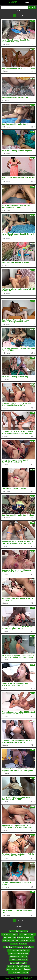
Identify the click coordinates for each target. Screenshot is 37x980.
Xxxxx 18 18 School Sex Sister (19, 966)
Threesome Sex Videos (11, 941)
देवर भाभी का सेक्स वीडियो (25, 937)
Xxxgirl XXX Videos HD (18, 963)
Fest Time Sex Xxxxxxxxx (18, 960)
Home (7, 978)
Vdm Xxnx (23, 944)
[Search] (14, 7)
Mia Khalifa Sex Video (27, 934)
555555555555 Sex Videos (19, 953)
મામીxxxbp (14, 944)
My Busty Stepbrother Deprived (18, 950)
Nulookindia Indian (28, 941)
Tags (12, 978)
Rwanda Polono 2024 (14, 969)
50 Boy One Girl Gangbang (13, 947)
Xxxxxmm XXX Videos (10, 934)
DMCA (18, 978)
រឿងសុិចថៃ (27, 969)
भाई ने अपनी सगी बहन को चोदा (18, 931)
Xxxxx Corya (29, 947)
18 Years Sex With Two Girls (19, 973)
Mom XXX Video (10, 937)
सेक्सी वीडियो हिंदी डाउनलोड (18, 957)
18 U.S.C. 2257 (27, 978)
